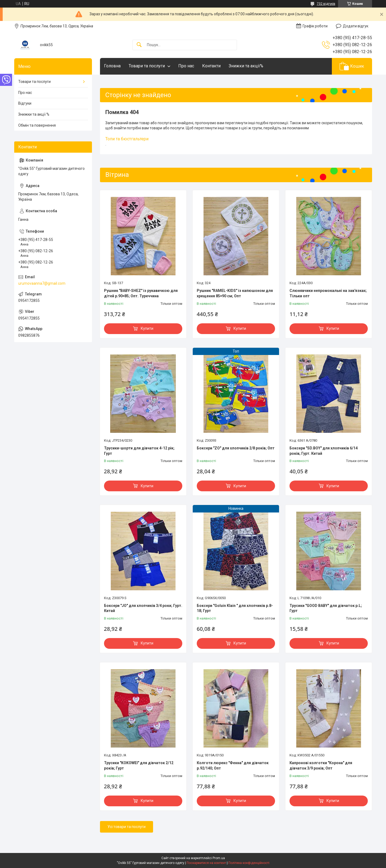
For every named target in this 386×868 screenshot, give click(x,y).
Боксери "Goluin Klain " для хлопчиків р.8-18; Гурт (235, 608)
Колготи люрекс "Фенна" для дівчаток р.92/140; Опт (233, 766)
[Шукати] (139, 45)
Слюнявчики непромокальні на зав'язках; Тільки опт (328, 293)
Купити (147, 328)
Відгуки (25, 103)
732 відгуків (326, 4)
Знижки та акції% (246, 66)
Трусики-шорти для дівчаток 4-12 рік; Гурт (139, 451)
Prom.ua (219, 858)
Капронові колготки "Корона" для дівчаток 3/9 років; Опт (321, 766)
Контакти (211, 66)
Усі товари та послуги (127, 827)
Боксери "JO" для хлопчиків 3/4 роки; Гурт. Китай (143, 608)
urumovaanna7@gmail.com (42, 283)
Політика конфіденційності (249, 863)
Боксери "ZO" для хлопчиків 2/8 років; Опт (236, 448)
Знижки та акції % (34, 114)
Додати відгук (356, 26)
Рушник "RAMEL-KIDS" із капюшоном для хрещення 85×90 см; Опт (235, 293)
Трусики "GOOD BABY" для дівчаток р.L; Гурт (326, 608)
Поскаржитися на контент (206, 863)
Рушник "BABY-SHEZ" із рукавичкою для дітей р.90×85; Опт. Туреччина (141, 293)
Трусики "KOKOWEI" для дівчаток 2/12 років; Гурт (139, 766)
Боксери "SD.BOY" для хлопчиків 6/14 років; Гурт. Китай (324, 451)
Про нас (186, 66)
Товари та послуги (147, 66)
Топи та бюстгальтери (127, 139)
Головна (112, 66)
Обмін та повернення (37, 125)
